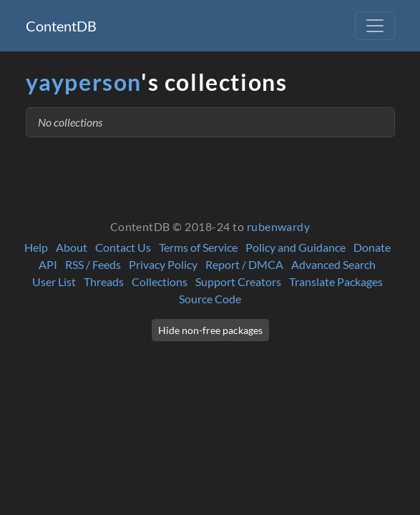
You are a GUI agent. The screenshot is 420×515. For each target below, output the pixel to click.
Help (36, 247)
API (48, 264)
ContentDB (61, 26)
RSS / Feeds (93, 264)
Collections (160, 281)
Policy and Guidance (296, 247)
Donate (372, 247)
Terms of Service (198, 247)
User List (54, 281)
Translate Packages (336, 281)
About (72, 247)
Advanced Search (333, 264)
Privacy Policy (163, 264)
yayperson (83, 82)
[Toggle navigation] (375, 26)
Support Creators (238, 281)
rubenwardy (279, 226)
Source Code (210, 299)
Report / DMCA (244, 264)
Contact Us (123, 247)
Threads (104, 281)
